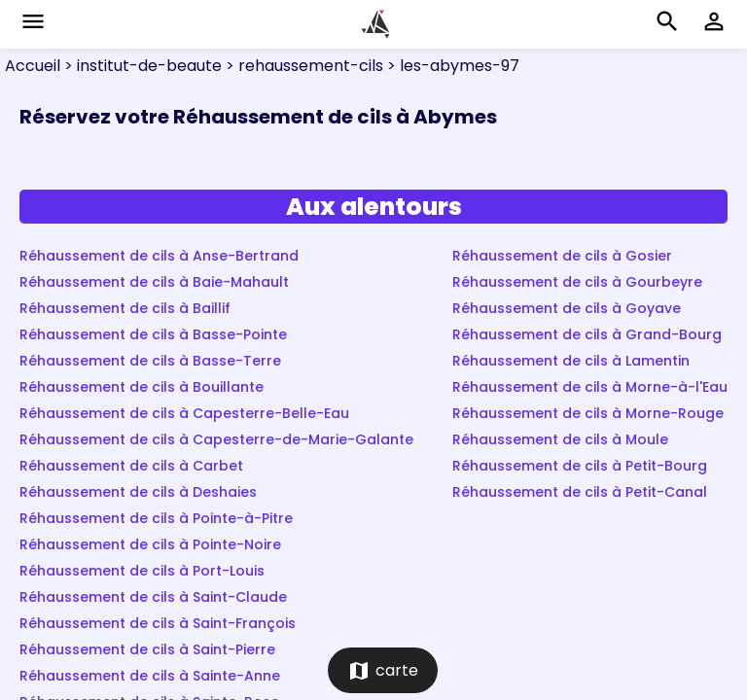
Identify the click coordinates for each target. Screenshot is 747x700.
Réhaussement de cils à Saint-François (158, 623)
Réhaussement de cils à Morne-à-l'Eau (590, 387)
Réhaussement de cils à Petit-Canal (580, 492)
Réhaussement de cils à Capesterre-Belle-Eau (184, 413)
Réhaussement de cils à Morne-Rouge (588, 413)
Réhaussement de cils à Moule (560, 439)
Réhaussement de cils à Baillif (125, 308)
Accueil (33, 66)
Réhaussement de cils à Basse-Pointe (153, 334)
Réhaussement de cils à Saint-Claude (153, 597)
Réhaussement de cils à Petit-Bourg (580, 466)
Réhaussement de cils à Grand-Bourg (587, 334)
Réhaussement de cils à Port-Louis (142, 571)
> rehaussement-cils (302, 66)
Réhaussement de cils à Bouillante (142, 387)
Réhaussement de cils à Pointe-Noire (150, 544)
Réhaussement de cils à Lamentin (571, 361)
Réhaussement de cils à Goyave (567, 308)
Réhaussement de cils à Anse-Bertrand (159, 256)
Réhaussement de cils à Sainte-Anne (150, 676)
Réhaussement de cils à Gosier (562, 256)
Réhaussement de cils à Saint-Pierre (147, 649)
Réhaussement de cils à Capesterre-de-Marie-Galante (216, 439)
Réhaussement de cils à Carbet (131, 466)
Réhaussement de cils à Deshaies (138, 492)
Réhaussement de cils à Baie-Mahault (154, 282)
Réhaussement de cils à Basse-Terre (150, 361)
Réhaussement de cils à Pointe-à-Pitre (156, 518)
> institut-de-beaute (141, 66)
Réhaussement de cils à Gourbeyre (577, 282)
